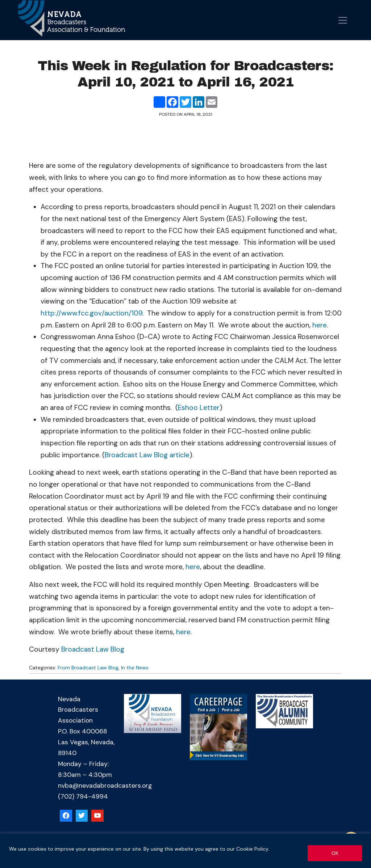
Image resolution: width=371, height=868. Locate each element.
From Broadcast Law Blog (88, 668)
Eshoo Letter (199, 408)
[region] (185, 851)
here (320, 325)
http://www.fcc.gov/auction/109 (91, 313)
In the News (135, 668)
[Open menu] (343, 20)
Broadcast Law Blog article (147, 455)
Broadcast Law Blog (93, 649)
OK (335, 853)
